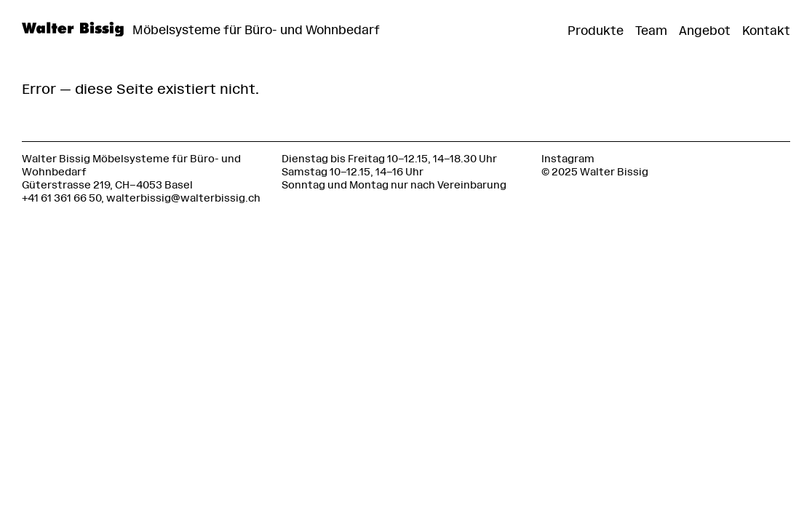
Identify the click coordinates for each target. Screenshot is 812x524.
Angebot (705, 31)
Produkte (596, 31)
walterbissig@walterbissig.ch (183, 198)
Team (651, 31)
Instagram (568, 159)
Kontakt (766, 31)
